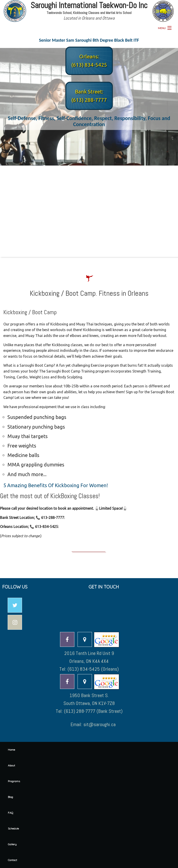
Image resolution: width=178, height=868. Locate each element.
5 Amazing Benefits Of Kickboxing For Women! (56, 485)
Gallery (12, 844)
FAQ (11, 813)
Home (11, 750)
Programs (14, 781)
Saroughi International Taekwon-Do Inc (89, 5)
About (11, 765)
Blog (10, 797)
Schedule (13, 828)
